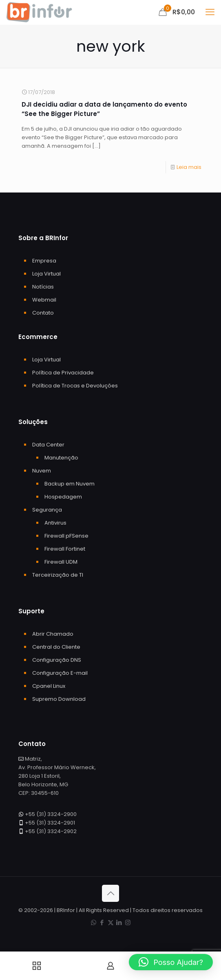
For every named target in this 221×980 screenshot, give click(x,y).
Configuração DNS (57, 660)
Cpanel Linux (49, 686)
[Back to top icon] (110, 893)
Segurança (47, 510)
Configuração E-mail (60, 673)
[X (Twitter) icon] (111, 922)
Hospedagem (63, 497)
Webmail (44, 300)
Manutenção (61, 458)
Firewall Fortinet (65, 549)
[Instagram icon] (128, 922)
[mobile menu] (210, 12)
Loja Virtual (46, 274)
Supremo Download (59, 699)
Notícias (43, 287)
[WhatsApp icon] (94, 922)
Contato (43, 313)
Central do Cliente (56, 647)
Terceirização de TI (58, 575)
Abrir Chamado (53, 634)
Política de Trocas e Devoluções (75, 386)
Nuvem (42, 471)
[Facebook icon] (102, 922)
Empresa (44, 261)
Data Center (48, 445)
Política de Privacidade (63, 373)
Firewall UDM (61, 562)
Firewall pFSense (66, 536)
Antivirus (55, 523)
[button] (171, 962)
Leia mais (189, 167)
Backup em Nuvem (70, 484)
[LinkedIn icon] (119, 922)
